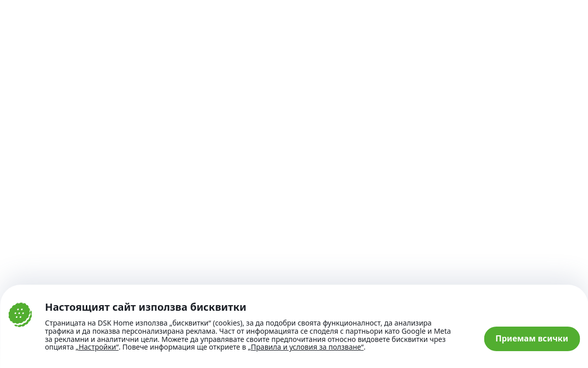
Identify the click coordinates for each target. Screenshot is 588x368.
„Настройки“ (97, 347)
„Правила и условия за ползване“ (306, 347)
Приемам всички (532, 338)
